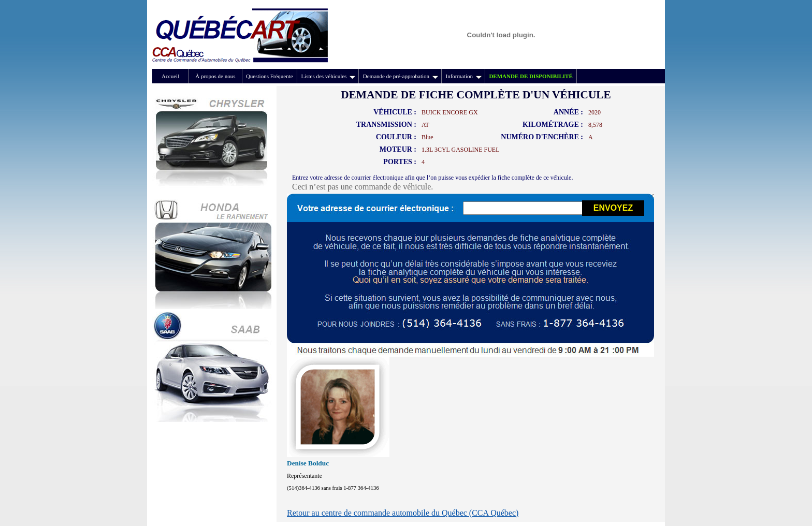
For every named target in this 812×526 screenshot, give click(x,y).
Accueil (170, 76)
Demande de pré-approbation (401, 76)
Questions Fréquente (270, 76)
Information (463, 76)
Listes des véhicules (328, 76)
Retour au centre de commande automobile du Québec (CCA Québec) (403, 513)
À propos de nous (215, 76)
